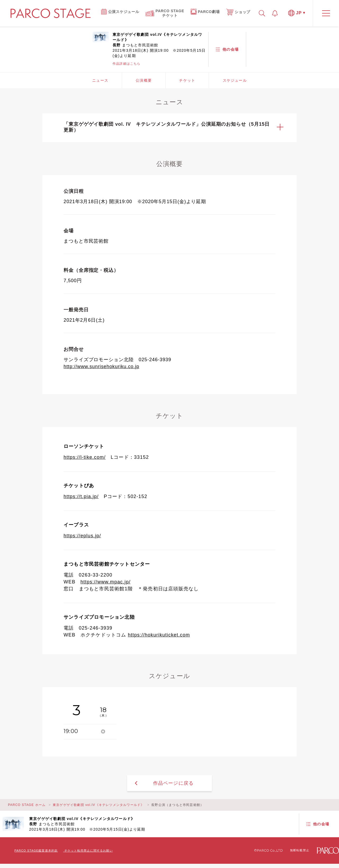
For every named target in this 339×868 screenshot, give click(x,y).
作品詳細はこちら (127, 64)
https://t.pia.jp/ (81, 496)
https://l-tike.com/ (85, 457)
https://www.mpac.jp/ (106, 582)
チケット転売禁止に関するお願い (89, 850)
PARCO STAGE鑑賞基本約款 (36, 850)
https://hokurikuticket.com (159, 635)
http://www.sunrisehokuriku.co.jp (101, 367)
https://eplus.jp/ (82, 536)
